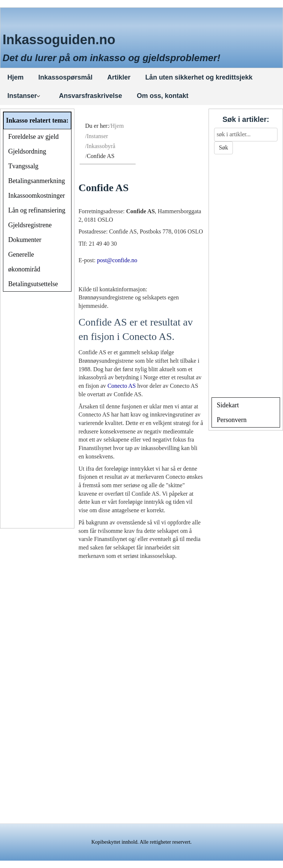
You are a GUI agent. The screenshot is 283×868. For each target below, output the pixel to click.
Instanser (24, 96)
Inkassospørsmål (65, 77)
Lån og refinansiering (37, 210)
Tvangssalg (23, 166)
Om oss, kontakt (163, 96)
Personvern (232, 420)
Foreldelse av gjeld (33, 137)
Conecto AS (122, 386)
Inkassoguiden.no (59, 40)
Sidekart (228, 405)
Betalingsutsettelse (33, 284)
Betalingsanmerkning (36, 181)
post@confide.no (117, 260)
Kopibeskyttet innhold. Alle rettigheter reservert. (141, 842)
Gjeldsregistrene (30, 225)
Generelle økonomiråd (24, 262)
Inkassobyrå (101, 146)
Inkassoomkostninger (36, 196)
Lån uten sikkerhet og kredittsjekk (199, 77)
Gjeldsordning (27, 151)
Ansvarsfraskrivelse (90, 96)
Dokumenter (25, 240)
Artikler (119, 77)
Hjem (15, 77)
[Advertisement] (37, 411)
